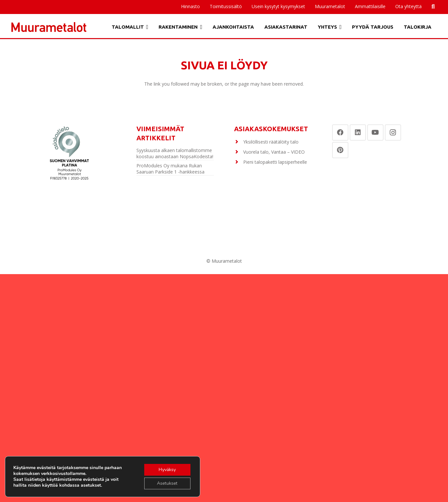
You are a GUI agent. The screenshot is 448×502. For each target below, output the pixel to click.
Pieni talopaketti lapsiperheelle (275, 162)
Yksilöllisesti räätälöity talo (271, 142)
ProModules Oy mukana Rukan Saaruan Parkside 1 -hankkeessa (170, 169)
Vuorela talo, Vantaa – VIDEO (274, 152)
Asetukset (167, 483)
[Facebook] (340, 132)
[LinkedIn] (358, 132)
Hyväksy (167, 470)
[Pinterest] (340, 150)
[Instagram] (393, 132)
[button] (146, 27)
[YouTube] (375, 132)
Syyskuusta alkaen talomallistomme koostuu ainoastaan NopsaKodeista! (175, 153)
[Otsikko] (49, 27)
